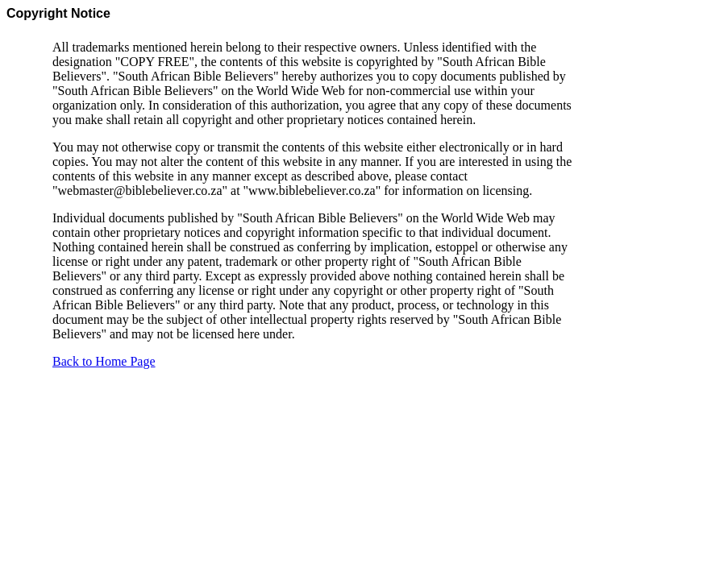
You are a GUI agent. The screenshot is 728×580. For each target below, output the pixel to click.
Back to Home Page (104, 361)
